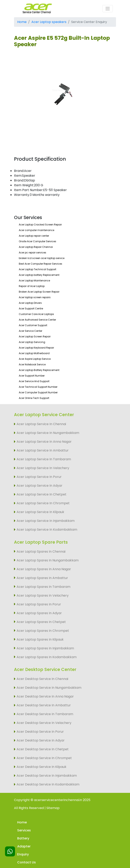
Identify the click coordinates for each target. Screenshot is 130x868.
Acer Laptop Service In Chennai (41, 424)
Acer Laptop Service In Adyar (39, 486)
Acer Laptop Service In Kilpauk (40, 512)
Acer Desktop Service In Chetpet (43, 749)
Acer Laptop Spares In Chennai (41, 552)
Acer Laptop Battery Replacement (39, 370)
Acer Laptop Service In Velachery (43, 468)
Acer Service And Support (34, 381)
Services (24, 830)
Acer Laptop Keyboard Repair (36, 348)
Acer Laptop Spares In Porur (39, 604)
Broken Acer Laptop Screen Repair (39, 292)
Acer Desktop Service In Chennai (42, 679)
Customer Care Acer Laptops (36, 314)
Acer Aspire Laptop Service (35, 359)
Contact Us (26, 862)
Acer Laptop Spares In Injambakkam (45, 648)
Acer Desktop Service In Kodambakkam (48, 784)
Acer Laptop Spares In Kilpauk (40, 639)
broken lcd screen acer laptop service (42, 258)
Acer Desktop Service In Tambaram (45, 714)
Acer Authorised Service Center (37, 320)
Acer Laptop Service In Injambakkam (46, 521)
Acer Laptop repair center (34, 236)
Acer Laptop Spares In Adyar (39, 613)
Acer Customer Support (33, 325)
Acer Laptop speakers (49, 22)
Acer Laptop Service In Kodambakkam (47, 530)
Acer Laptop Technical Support (37, 269)
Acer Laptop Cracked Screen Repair (40, 225)
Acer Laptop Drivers (30, 303)
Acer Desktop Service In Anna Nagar (45, 696)
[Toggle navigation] (108, 9)
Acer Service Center (30, 331)
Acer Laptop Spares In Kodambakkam (47, 657)
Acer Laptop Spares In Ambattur (42, 578)
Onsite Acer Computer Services (37, 241)
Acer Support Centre (31, 308)
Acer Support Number (32, 376)
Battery (23, 838)
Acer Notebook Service (32, 364)
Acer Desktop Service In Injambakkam (47, 776)
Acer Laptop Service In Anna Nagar (44, 442)
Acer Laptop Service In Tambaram (44, 459)
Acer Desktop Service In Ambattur (44, 705)
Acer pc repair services (32, 253)
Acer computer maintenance (36, 230)
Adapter (24, 846)
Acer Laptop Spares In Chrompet (43, 631)
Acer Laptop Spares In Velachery (43, 595)
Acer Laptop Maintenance (34, 281)
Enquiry (23, 854)
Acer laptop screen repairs (35, 297)
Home (22, 22)
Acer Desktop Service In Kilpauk (41, 767)
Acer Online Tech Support (34, 398)
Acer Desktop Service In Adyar (41, 740)
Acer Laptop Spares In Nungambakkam (48, 560)
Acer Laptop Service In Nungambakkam (48, 433)
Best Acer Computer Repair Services (40, 264)
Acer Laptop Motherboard (34, 353)
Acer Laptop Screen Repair (35, 336)
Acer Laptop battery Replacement (39, 275)
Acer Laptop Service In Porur (39, 477)
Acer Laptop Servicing (32, 342)
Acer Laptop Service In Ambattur (43, 450)
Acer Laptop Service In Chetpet (41, 494)
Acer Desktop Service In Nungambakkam (49, 688)
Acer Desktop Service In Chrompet (44, 758)
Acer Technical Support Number (38, 387)
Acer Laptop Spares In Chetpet (41, 622)
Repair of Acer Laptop (32, 286)
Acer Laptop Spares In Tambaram (43, 587)
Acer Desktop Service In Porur (40, 732)
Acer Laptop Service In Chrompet (43, 503)
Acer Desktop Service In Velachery (44, 723)
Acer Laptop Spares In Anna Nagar (44, 569)
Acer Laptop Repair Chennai (36, 247)
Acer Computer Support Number (38, 392)
